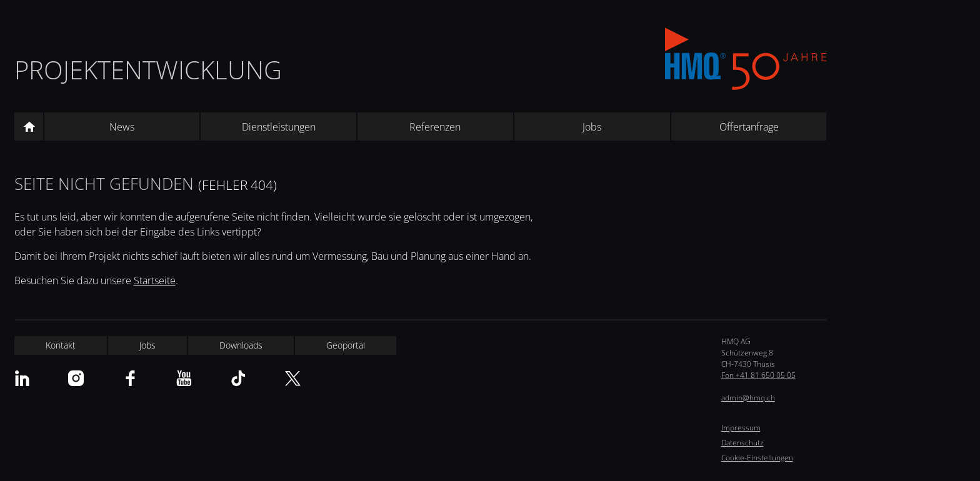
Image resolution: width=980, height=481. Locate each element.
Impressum (741, 428)
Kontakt (61, 345)
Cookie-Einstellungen (757, 458)
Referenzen (435, 127)
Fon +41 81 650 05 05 (758, 375)
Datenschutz (742, 443)
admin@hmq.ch (748, 398)
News (122, 127)
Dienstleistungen (279, 127)
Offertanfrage (749, 127)
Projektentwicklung (148, 70)
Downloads (241, 345)
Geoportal (346, 345)
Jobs (592, 127)
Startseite (155, 280)
